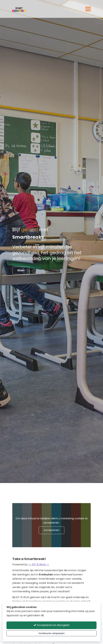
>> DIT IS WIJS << (39, 564)
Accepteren (51, 530)
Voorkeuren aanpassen (52, 633)
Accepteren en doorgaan (52, 625)
